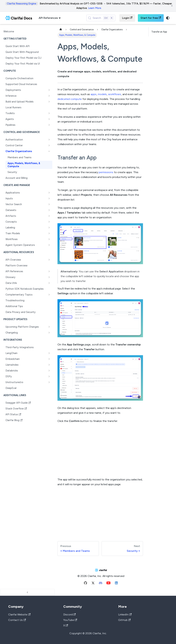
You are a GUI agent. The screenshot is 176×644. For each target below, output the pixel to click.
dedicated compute (70, 99)
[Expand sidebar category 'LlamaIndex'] (49, 365)
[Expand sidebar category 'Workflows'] (49, 239)
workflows (115, 94)
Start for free (151, 18)
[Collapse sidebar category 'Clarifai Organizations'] (49, 151)
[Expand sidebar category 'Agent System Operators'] (49, 245)
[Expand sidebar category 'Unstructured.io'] (49, 382)
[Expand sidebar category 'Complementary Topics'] (49, 295)
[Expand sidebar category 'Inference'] (49, 96)
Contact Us (17, 620)
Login (127, 18)
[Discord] (101, 584)
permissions (106, 172)
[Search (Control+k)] (101, 18)
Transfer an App (159, 32)
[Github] (86, 584)
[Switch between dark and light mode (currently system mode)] (168, 18)
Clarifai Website (19, 614)
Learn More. (95, 8)
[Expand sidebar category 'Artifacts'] (49, 216)
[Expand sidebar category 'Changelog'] (49, 333)
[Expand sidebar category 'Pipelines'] (49, 125)
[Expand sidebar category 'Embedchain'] (49, 359)
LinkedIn (125, 614)
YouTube (70, 620)
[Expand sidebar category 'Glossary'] (49, 277)
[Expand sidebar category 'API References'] (49, 271)
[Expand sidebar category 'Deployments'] (49, 90)
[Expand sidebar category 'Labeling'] (49, 228)
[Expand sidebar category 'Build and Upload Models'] (49, 102)
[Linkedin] (116, 584)
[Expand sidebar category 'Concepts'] (49, 222)
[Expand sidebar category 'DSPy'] (49, 376)
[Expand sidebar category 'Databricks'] (49, 371)
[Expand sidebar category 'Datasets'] (49, 210)
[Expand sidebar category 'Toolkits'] (49, 113)
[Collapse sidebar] (27, 592)
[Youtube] (108, 584)
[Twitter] (93, 584)
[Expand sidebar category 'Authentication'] (49, 140)
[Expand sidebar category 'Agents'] (49, 119)
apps (94, 94)
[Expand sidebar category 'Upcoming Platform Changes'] (49, 327)
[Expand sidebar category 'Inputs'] (49, 198)
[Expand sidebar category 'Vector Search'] (49, 204)
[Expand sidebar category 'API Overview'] (49, 260)
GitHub (124, 620)
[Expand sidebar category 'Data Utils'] (49, 283)
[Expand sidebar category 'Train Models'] (49, 233)
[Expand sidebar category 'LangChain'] (49, 353)
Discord (70, 614)
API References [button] (48, 18)
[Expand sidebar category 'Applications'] (49, 193)
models (102, 94)
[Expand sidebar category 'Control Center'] (49, 145)
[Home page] (61, 30)
